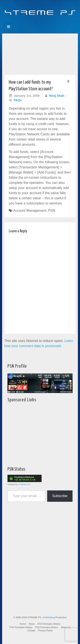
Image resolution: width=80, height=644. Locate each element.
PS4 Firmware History (21, 627)
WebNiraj (50, 617)
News (32, 624)
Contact (31, 630)
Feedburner (31, 22)
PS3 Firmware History (49, 624)
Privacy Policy (45, 630)
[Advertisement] (40, 53)
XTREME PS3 (24, 484)
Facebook (26, 22)
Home (23, 624)
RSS (55, 22)
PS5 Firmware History (47, 627)
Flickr (37, 22)
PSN (52, 211)
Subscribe (60, 496)
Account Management (30, 211)
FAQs (18, 100)
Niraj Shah (57, 96)
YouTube (49, 22)
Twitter (43, 22)
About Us (66, 627)
